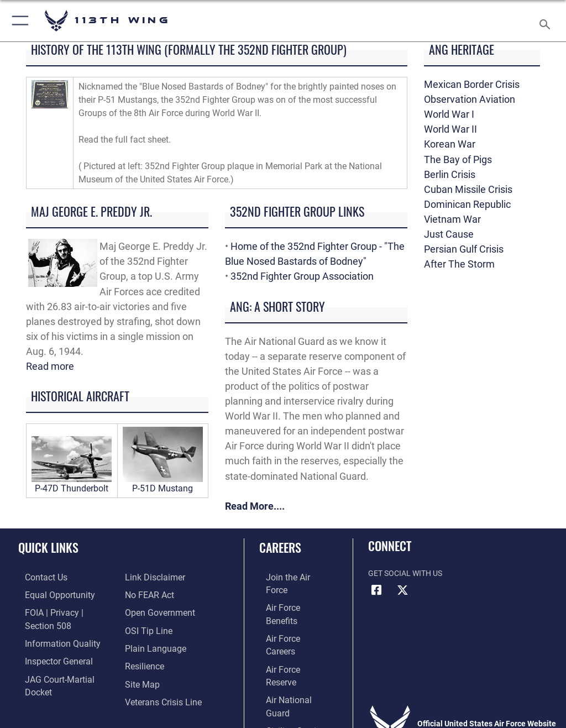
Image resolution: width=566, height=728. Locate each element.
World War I (449, 114)
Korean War (450, 144)
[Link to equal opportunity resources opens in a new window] (49, 594)
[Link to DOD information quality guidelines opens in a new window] (52, 628)
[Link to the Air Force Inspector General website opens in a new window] (49, 645)
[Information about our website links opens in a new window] (44, 679)
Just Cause (449, 234)
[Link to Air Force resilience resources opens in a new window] (142, 645)
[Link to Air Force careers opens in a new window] (289, 611)
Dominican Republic (467, 204)
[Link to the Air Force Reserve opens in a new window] (289, 628)
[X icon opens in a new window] (403, 590)
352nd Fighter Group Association (302, 276)
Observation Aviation (470, 99)
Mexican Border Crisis (472, 84)
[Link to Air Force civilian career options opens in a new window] (284, 662)
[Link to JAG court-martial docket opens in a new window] (62, 662)
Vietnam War (452, 219)
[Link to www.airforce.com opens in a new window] (289, 577)
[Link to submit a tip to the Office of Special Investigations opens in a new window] (145, 611)
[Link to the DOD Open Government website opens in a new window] (156, 594)
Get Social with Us (405, 574)
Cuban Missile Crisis (468, 189)
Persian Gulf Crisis (464, 249)
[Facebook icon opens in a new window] (376, 590)
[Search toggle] (547, 21)
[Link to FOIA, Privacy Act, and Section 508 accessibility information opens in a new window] (65, 611)
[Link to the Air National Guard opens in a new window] (291, 645)
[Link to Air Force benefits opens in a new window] (289, 594)
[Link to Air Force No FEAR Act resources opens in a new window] (147, 577)
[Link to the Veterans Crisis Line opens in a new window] (159, 679)
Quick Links (48, 547)
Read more (50, 366)
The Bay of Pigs (458, 159)
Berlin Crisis (450, 174)
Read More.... (255, 506)
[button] (18, 21)
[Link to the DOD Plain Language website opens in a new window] (152, 628)
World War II (450, 129)
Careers (280, 547)
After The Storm (459, 264)
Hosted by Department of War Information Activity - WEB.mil (283, 704)
